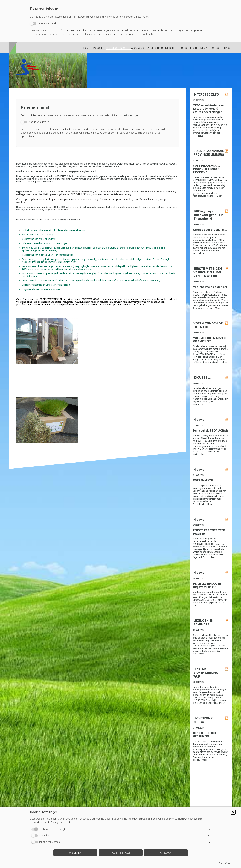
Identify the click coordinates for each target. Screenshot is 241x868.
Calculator (137, 48)
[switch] (44, 23)
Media (204, 48)
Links (227, 48)
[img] (121, 71)
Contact (216, 48)
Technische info (115, 48)
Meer (201, 135)
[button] (233, 812)
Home (87, 48)
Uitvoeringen (189, 48)
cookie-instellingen (138, 17)
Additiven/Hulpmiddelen (162, 48)
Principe (98, 48)
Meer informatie (227, 863)
